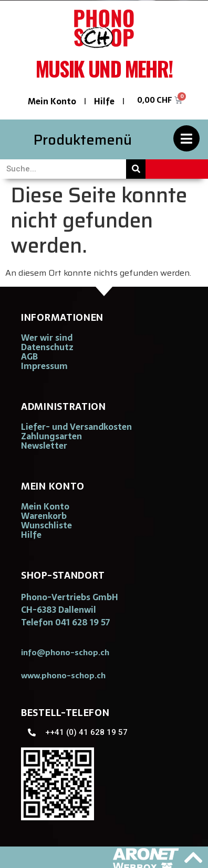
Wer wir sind (47, 338)
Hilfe (104, 101)
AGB (29, 356)
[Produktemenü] (186, 138)
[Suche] (136, 169)
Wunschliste (46, 525)
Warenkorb (44, 516)
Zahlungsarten (51, 436)
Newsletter (44, 446)
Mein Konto (52, 101)
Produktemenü (83, 140)
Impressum (44, 366)
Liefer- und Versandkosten (76, 427)
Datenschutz (47, 347)
